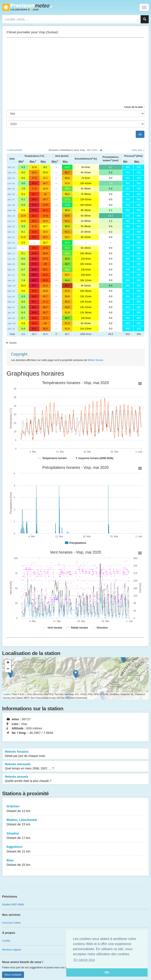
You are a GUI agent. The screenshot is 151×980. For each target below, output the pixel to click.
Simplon (75, 836)
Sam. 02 (11, 173)
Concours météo (11, 923)
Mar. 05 (11, 189)
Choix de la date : (134, 107)
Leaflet (7, 694)
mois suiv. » (138, 150)
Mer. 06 (11, 194)
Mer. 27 (11, 307)
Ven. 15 (11, 243)
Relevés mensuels (75, 766)
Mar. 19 (11, 264)
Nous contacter (13, 975)
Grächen (75, 809)
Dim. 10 (11, 216)
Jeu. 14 (11, 237)
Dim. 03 (11, 178)
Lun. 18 (11, 259)
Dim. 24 (11, 291)
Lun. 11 (11, 221)
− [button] (8, 669)
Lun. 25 (11, 296)
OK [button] (107, 972)
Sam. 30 (11, 323)
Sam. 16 (11, 248)
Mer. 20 (11, 270)
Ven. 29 (11, 318)
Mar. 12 (11, 226)
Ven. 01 (11, 167)
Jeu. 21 (11, 275)
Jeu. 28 (11, 313)
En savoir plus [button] (84, 960)
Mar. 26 (11, 302)
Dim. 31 (11, 329)
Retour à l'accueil (27, 7)
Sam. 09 (11, 210)
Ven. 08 (11, 205)
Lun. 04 (11, 183)
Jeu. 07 (11, 199)
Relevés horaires (75, 754)
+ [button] (8, 663)
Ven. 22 (11, 280)
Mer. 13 (11, 232)
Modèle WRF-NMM (13, 905)
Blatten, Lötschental (75, 822)
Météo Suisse (95, 360)
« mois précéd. (15, 150)
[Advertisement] (75, 71)
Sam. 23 (11, 286)
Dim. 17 (11, 253)
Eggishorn (75, 849)
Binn (75, 863)
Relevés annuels (75, 779)
